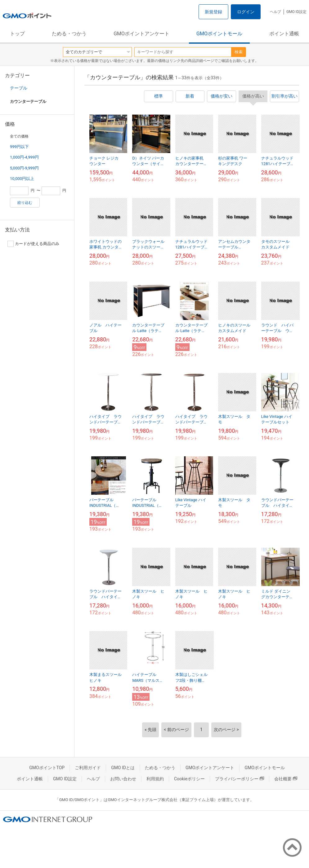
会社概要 (286, 779)
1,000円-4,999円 (24, 157)
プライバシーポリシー (240, 779)
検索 (239, 52)
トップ (17, 34)
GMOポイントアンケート (141, 34)
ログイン (246, 12)
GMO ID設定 (296, 12)
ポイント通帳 (284, 34)
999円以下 (19, 147)
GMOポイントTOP (47, 768)
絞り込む (25, 203)
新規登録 (213, 12)
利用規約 (155, 779)
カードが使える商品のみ (33, 244)
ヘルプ (275, 12)
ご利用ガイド (88, 768)
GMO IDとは (123, 768)
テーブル (19, 88)
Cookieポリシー (189, 779)
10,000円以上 (22, 179)
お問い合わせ (123, 779)
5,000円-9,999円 (24, 168)
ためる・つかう (69, 34)
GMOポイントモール (219, 34)
